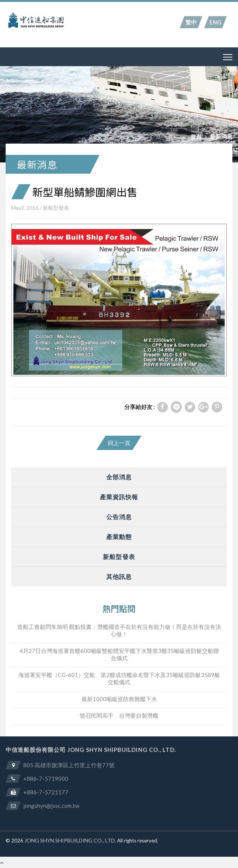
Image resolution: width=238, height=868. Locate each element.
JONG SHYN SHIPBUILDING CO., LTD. (70, 840)
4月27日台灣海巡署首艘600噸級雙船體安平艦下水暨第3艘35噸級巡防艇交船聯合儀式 (119, 654)
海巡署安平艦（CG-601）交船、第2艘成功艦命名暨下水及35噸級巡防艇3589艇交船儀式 (119, 679)
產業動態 (119, 537)
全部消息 (119, 477)
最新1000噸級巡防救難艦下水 (119, 699)
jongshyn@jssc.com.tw (51, 806)
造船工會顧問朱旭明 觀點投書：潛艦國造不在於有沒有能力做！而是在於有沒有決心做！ (119, 630)
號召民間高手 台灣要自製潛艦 (119, 715)
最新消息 (221, 136)
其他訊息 (119, 576)
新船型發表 (56, 208)
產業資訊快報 (119, 497)
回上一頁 (119, 443)
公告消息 (119, 517)
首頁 (196, 136)
